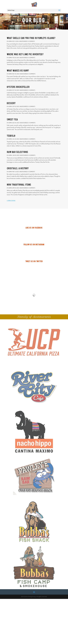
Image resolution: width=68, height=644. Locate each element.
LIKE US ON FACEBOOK (34, 228)
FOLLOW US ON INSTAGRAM (34, 245)
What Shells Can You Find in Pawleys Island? (31, 38)
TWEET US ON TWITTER (34, 261)
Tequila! (11, 136)
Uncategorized (23, 41)
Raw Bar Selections (17, 152)
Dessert (11, 103)
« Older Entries (11, 200)
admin (10, 41)
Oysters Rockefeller (18, 87)
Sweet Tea (12, 119)
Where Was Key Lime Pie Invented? (25, 54)
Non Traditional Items (19, 185)
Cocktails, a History (18, 168)
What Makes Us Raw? (18, 71)
